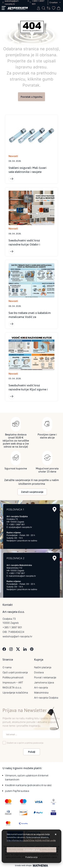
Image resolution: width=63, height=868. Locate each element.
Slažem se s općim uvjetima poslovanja (25, 743)
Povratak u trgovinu (32, 97)
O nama (7, 667)
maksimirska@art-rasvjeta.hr (22, 576)
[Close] (32, 850)
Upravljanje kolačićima (15, 693)
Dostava (39, 672)
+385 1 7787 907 (17, 573)
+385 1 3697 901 (17, 524)
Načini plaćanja (43, 667)
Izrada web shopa (23, 865)
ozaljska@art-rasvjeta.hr (20, 527)
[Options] (32, 857)
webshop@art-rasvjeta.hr (17, 636)
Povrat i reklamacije (45, 677)
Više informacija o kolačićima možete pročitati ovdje (31, 840)
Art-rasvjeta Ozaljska (46, 698)
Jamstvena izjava (44, 682)
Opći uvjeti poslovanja (15, 672)
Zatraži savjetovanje (32, 492)
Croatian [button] (54, 2)
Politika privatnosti (13, 677)
